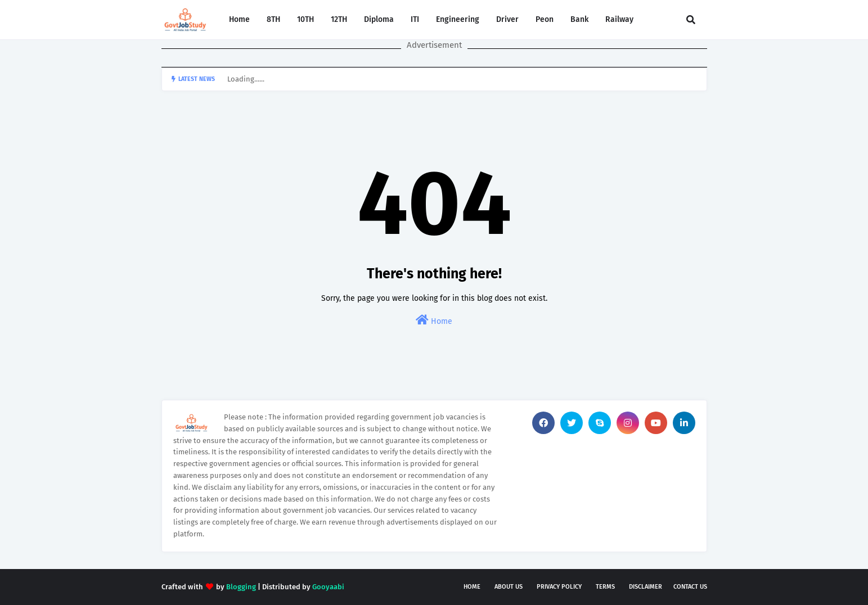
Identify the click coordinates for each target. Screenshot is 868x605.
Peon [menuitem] (545, 19)
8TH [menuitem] (273, 19)
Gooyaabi (328, 587)
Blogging (241, 587)
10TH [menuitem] (305, 19)
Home (434, 320)
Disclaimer (646, 587)
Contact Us (690, 587)
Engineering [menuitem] (458, 19)
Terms (605, 587)
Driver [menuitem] (507, 19)
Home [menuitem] (239, 19)
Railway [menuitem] (619, 19)
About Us (509, 587)
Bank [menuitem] (579, 19)
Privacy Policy (559, 587)
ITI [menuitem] (415, 19)
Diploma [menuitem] (379, 19)
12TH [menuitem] (339, 19)
